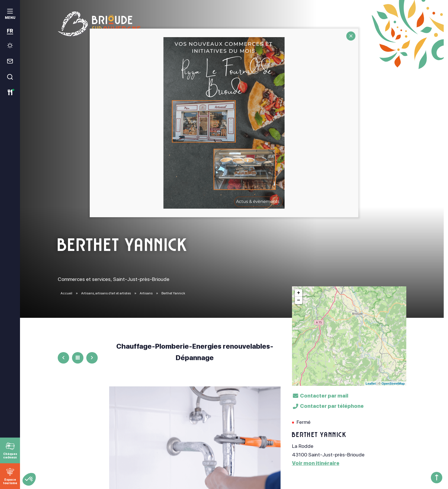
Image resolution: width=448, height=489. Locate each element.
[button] (29, 479)
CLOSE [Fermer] (351, 36)
